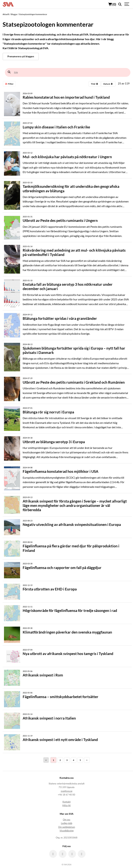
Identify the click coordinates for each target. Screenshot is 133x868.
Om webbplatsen (67, 827)
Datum (108, 84)
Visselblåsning (67, 831)
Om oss (67, 820)
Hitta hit (66, 805)
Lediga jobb (67, 823)
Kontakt (67, 802)
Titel (95, 84)
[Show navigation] (127, 4)
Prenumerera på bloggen (21, 56)
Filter (9, 84)
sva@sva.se (67, 791)
